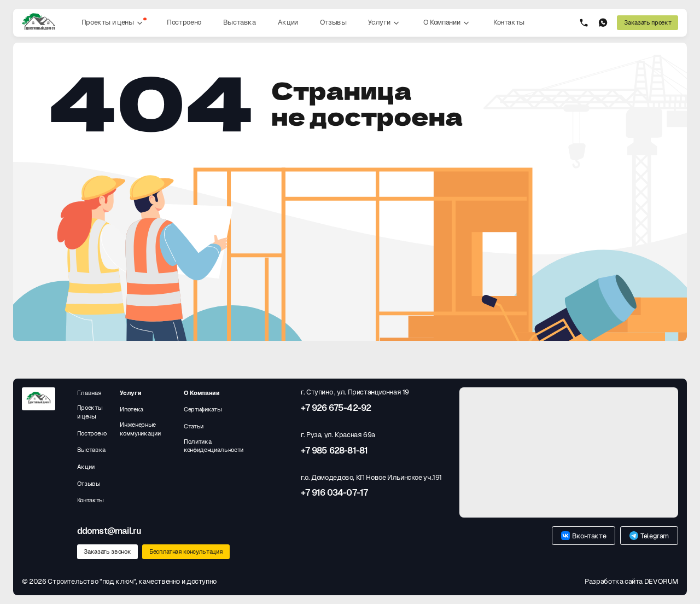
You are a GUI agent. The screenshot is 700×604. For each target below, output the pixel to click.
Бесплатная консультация (186, 551)
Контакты (509, 22)
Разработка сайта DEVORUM (631, 581)
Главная (89, 393)
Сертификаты (203, 409)
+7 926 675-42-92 (336, 408)
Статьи (194, 426)
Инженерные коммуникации (140, 429)
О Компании (447, 23)
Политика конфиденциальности (214, 446)
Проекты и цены (114, 23)
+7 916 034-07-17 (334, 493)
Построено (184, 22)
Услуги (384, 23)
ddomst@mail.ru (109, 531)
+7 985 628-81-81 (334, 451)
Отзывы (333, 22)
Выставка (240, 22)
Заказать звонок (107, 551)
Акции (288, 22)
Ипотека (132, 409)
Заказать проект (647, 22)
